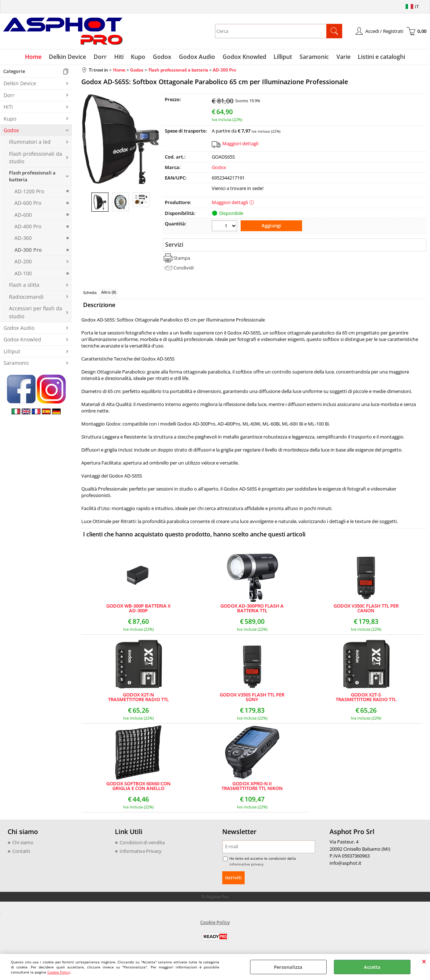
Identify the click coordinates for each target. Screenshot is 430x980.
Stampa (182, 258)
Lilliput (282, 57)
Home (35, 57)
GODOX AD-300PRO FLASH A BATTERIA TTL (252, 609)
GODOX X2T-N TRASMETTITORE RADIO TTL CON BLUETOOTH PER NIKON (138, 698)
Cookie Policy (59, 972)
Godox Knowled (244, 57)
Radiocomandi (26, 297)
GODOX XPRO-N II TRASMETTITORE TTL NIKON (252, 787)
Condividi (184, 268)
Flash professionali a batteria (32, 177)
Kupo (139, 57)
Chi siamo (23, 843)
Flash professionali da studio (36, 158)
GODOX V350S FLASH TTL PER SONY (252, 698)
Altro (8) (109, 292)
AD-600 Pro (28, 204)
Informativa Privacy (141, 851)
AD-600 (23, 215)
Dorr (101, 57)
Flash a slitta (24, 286)
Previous (86, 139)
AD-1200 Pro (29, 192)
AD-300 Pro (28, 250)
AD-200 (23, 262)
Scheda (90, 293)
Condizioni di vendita (142, 843)
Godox (162, 57)
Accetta (372, 967)
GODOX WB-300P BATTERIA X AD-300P (138, 609)
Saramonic (313, 57)
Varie (342, 57)
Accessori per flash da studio (36, 313)
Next (155, 139)
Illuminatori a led (30, 143)
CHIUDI (424, 961)
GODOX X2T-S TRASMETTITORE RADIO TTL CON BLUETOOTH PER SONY (366, 698)
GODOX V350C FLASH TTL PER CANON (366, 609)
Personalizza (288, 967)
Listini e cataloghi (380, 57)
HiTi (8, 107)
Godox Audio (197, 57)
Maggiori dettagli (240, 144)
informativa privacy (246, 864)
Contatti (21, 851)
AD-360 (23, 239)
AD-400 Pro (28, 227)
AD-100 (23, 274)
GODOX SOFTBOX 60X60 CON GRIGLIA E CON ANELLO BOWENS (138, 787)
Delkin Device (69, 57)
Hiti (120, 57)
